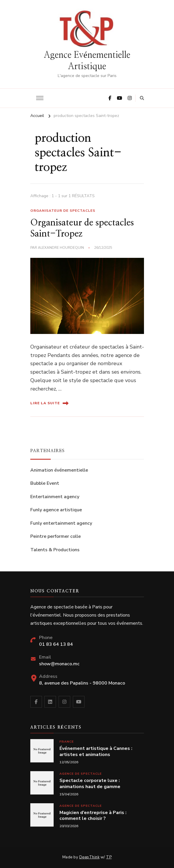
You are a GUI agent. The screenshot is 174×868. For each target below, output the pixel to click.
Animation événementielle (59, 470)
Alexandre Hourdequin (61, 248)
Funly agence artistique (56, 510)
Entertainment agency (55, 497)
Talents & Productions (55, 550)
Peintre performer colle (56, 536)
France (67, 742)
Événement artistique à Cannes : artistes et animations (96, 752)
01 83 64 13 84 (56, 644)
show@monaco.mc (59, 664)
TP (109, 857)
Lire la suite (49, 403)
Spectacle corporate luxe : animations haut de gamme (90, 784)
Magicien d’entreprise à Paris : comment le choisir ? (93, 816)
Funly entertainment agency (61, 523)
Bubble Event (45, 483)
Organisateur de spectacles (63, 211)
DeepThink (89, 857)
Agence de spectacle (81, 774)
